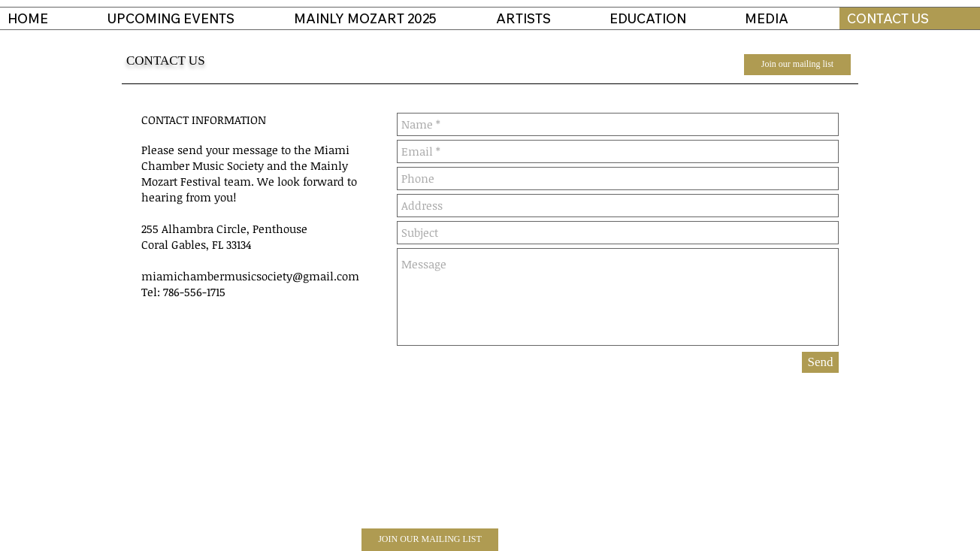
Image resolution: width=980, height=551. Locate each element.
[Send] (820, 362)
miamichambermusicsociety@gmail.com (250, 276)
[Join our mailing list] (797, 65)
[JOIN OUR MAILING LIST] (430, 540)
